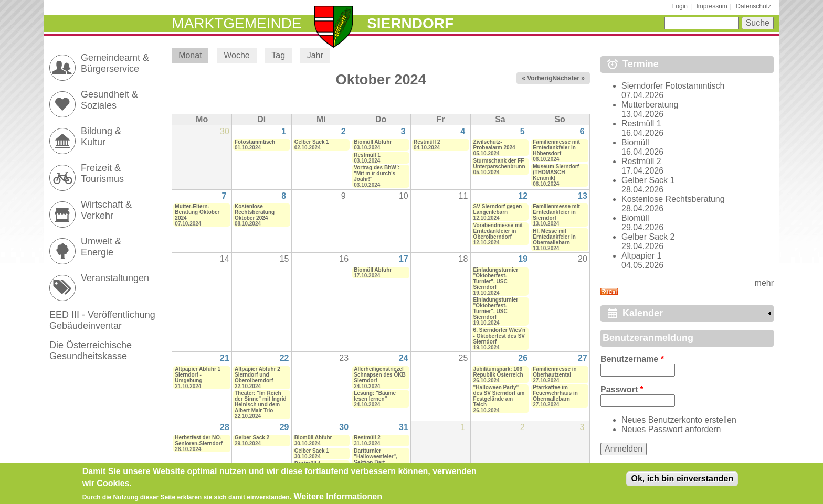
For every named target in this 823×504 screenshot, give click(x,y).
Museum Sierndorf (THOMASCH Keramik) (556, 172)
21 (225, 358)
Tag (278, 55)
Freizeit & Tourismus (102, 173)
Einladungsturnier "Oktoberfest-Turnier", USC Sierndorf (496, 278)
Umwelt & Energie (101, 247)
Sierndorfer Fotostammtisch (673, 86)
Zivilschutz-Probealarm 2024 (494, 145)
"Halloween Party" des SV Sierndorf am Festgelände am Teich (499, 396)
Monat (193, 55)
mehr (764, 283)
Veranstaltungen (115, 278)
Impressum (711, 6)
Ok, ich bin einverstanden (682, 482)
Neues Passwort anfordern (671, 429)
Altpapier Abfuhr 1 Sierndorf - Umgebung (198, 375)
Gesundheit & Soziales (109, 100)
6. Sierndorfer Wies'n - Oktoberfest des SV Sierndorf (500, 336)
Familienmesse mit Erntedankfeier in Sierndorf (556, 212)
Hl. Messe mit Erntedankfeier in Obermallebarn (554, 237)
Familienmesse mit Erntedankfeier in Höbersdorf (556, 148)
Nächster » (569, 78)
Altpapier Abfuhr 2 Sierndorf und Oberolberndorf (257, 375)
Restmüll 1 (367, 155)
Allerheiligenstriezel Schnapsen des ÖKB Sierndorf (379, 375)
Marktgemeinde (236, 23)
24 (404, 358)
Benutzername (632, 359)
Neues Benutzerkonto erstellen (679, 420)
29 (284, 427)
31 (404, 427)
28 (225, 427)
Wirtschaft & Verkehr (106, 210)
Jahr (315, 55)
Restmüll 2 (427, 142)
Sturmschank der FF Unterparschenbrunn (499, 164)
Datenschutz (753, 6)
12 (523, 196)
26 (523, 358)
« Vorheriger (540, 78)
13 (583, 196)
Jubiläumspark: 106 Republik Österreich (498, 372)
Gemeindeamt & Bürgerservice (115, 63)
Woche (237, 55)
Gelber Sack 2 (252, 438)
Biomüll (635, 142)
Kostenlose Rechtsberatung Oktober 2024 (255, 212)
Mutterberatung (650, 105)
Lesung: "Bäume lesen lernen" (375, 396)
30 (344, 427)
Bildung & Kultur (101, 137)
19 (523, 259)
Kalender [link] (643, 313)
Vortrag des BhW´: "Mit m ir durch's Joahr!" (377, 173)
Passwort (622, 389)
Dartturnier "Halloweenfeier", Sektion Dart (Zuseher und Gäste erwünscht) (378, 462)
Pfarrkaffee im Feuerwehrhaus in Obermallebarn (555, 393)
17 (404, 259)
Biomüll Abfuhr (373, 142)
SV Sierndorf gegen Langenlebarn (498, 209)
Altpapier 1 (642, 256)
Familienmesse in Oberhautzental (555, 372)
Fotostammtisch (255, 142)
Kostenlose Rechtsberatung (673, 199)
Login (680, 6)
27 (583, 358)
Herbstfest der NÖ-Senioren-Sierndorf (199, 441)
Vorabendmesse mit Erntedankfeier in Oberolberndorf (498, 231)
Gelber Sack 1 (312, 142)
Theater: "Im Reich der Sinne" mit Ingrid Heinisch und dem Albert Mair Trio (261, 402)
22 (284, 358)
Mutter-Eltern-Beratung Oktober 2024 (197, 212)
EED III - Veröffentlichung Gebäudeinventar (102, 320)
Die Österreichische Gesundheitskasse (91, 351)
